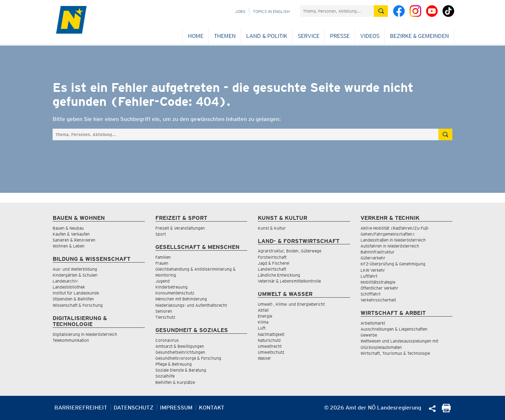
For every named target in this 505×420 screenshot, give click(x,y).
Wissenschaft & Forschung (78, 305)
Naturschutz (269, 340)
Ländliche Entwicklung (279, 275)
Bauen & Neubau (68, 228)
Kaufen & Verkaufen (71, 234)
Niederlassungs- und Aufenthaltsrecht (191, 305)
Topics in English (271, 11)
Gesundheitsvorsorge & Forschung (188, 358)
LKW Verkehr (373, 270)
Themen (225, 36)
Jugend (163, 281)
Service (309, 36)
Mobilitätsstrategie (378, 282)
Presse (340, 36)
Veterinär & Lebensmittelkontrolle (289, 281)
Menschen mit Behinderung (181, 299)
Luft (262, 328)
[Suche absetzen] (381, 11)
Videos (370, 36)
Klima (263, 322)
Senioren (164, 311)
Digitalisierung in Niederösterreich (85, 334)
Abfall (263, 310)
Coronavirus (167, 340)
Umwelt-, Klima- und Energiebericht (291, 304)
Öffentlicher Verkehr (379, 288)
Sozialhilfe (165, 376)
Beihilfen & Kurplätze (175, 382)
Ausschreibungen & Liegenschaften (394, 329)
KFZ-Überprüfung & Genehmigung (393, 264)
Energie (265, 316)
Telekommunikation (71, 340)
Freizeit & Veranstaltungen (180, 228)
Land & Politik (267, 36)
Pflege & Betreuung (174, 364)
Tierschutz (165, 317)
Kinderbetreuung (171, 287)
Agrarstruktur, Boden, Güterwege (289, 251)
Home (196, 36)
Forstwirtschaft (272, 257)
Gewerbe (369, 335)
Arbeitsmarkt (373, 323)
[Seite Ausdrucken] (446, 410)
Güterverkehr (373, 258)
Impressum (176, 408)
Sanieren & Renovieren (74, 240)
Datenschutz (134, 408)
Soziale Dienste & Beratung (181, 370)
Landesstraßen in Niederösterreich (393, 240)
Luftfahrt (369, 276)
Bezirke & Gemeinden (419, 36)
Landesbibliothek (69, 287)
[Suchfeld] (337, 11)
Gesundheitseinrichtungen (180, 352)
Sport (161, 234)
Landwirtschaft (272, 269)
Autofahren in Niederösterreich (390, 246)
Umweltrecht (270, 346)
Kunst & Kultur (272, 228)
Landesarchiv (65, 281)
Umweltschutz (271, 352)
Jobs (240, 11)
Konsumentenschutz (175, 293)
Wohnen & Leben (69, 246)
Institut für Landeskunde (76, 293)
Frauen (162, 263)
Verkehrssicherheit (378, 300)
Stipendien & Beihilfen (73, 299)
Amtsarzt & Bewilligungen (180, 346)
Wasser (264, 358)
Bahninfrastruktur (378, 252)
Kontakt (212, 408)
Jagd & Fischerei (274, 263)
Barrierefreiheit (81, 408)
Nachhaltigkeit (271, 334)
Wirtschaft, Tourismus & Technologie (395, 353)
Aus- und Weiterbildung (75, 269)
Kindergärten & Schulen (75, 275)
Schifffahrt (371, 294)
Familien (163, 257)
